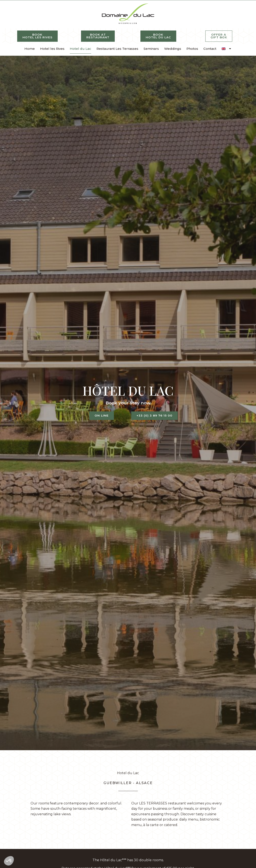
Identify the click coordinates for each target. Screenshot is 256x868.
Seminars (151, 49)
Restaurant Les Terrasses (117, 49)
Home (30, 49)
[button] (9, 861)
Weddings (173, 49)
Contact (210, 49)
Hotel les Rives (52, 49)
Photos (192, 49)
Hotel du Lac (80, 49)
